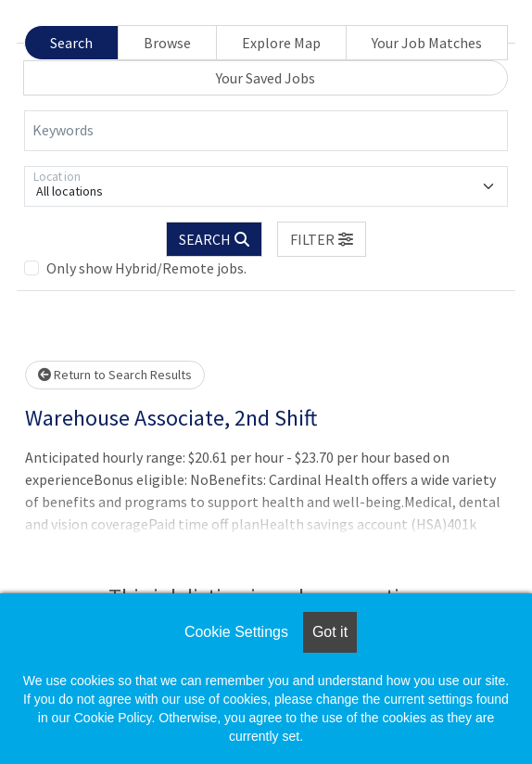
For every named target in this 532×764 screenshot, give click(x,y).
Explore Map (281, 43)
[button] (322, 239)
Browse (167, 43)
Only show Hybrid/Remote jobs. (146, 268)
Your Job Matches (427, 43)
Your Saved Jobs (266, 78)
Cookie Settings (236, 632)
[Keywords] (266, 131)
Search (71, 43)
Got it (330, 632)
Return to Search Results (115, 375)
